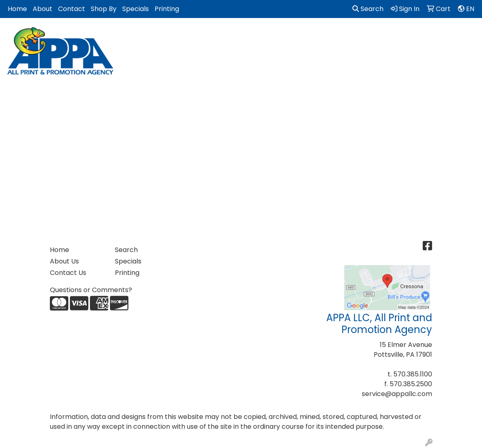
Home (17, 9)
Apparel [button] (137, 36)
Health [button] (368, 36)
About (43, 9)
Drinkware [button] (209, 36)
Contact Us (68, 273)
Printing (167, 9)
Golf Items (281, 36)
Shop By (104, 9)
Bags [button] (171, 36)
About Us (64, 261)
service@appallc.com (397, 394)
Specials (136, 9)
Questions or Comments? (91, 290)
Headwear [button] (328, 36)
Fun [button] (245, 36)
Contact (72, 9)
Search (368, 9)
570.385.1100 (413, 374)
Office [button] (402, 36)
